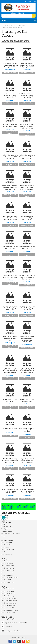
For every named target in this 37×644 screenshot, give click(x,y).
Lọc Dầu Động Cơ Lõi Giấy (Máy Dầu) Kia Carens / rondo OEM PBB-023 (27, 126)
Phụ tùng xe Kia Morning (8, 566)
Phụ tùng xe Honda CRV (8, 589)
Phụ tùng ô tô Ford (6, 552)
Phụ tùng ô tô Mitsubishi (8, 550)
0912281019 (21, 13)
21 (18, 507)
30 (7, 509)
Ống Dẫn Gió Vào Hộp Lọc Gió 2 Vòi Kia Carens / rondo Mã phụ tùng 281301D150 (27, 339)
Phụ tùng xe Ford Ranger (8, 591)
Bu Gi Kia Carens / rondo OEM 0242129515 (27, 400)
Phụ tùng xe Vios (6, 561)
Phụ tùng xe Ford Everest (8, 594)
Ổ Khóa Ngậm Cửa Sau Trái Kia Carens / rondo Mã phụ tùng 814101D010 (10, 65)
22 (21, 507)
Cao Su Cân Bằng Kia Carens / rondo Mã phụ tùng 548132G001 (27, 218)
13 (30, 505)
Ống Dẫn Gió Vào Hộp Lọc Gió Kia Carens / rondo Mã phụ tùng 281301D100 (10, 371)
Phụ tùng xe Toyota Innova (8, 613)
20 (15, 507)
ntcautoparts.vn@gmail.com (13, 631)
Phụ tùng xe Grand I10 (7, 563)
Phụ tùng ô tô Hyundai (7, 545)
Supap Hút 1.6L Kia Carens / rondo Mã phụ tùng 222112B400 (27, 308)
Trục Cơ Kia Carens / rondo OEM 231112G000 (27, 248)
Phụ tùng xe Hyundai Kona (8, 605)
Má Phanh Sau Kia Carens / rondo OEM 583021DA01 (10, 125)
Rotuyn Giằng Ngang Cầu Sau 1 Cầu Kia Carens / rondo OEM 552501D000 (10, 218)
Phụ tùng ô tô (32, 1)
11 (25, 505)
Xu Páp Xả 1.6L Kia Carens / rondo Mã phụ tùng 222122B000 (27, 96)
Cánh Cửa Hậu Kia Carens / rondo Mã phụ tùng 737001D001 (10, 96)
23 (23, 507)
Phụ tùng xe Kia (21, 26)
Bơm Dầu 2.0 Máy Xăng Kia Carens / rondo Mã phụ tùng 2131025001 (10, 461)
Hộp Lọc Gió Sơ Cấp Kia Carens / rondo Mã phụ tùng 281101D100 (27, 491)
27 (34, 507)
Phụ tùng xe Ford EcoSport (8, 596)
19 (13, 507)
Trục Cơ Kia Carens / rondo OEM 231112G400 (10, 248)
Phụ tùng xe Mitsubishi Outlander (10, 610)
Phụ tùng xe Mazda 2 (7, 575)
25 (29, 507)
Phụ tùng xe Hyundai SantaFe (9, 601)
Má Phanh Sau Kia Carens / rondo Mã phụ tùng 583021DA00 (10, 308)
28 (2, 509)
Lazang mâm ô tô (6, 527)
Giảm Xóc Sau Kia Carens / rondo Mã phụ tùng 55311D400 (27, 430)
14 (33, 505)
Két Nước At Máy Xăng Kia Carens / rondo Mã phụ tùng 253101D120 (27, 277)
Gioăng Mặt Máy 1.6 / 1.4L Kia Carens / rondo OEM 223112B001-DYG (10, 187)
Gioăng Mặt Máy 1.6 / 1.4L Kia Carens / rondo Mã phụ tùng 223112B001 (27, 157)
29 (5, 509)
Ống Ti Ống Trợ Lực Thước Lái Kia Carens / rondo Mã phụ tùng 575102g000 (27, 371)
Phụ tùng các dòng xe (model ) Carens (13, 28)
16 (5, 507)
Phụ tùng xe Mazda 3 (7, 573)
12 (28, 505)
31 (10, 509)
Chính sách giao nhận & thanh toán (11, 534)
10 (23, 505)
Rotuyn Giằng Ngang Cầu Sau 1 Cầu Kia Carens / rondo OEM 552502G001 (27, 187)
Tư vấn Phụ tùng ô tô (7, 531)
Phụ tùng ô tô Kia (6, 547)
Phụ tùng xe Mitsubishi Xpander (10, 578)
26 (31, 507)
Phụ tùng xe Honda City (8, 568)
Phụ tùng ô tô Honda (7, 543)
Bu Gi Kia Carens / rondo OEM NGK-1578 (10, 400)
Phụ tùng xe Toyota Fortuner (9, 598)
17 (7, 507)
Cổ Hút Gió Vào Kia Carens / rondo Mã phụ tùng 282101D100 (10, 491)
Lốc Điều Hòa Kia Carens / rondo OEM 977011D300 (10, 276)
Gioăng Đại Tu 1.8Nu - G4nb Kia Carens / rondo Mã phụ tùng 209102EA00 (27, 65)
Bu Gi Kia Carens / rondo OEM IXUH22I (10, 429)
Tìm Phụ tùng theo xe (10, 26)
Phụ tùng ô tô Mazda (7, 554)
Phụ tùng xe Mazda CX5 (8, 608)
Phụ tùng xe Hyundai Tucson (9, 603)
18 (10, 507)
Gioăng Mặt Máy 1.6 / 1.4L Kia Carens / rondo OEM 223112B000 (10, 157)
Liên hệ (3, 536)
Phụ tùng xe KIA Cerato (8, 580)
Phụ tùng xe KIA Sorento (8, 582)
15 (2, 507)
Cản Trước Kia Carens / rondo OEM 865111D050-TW (10, 338)
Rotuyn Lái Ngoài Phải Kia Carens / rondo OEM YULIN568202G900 (27, 461)
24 (26, 507)
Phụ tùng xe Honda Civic (8, 570)
